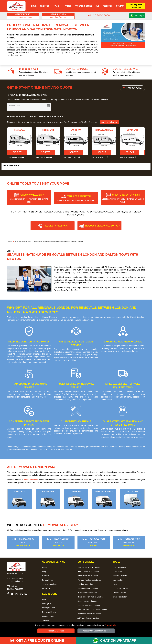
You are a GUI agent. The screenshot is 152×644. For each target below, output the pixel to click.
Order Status (118, 572)
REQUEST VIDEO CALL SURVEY (103, 226)
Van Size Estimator (120, 576)
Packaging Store (83, 6)
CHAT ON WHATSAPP (118, 640)
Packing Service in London (88, 584)
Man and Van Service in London (90, 580)
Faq (97, 6)
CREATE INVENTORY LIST (123, 198)
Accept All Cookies (56, 631)
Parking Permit (48, 616)
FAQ (44, 572)
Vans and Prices (31, 480)
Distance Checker (120, 593)
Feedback (108, 6)
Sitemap (45, 620)
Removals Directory (50, 612)
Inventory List (118, 580)
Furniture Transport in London (89, 605)
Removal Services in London (88, 567)
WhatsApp (139, 16)
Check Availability (119, 567)
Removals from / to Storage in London (92, 610)
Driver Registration (120, 597)
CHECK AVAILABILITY (29, 198)
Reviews (46, 576)
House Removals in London (88, 572)
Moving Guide (48, 604)
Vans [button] (57, 6)
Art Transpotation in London (88, 618)
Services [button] (45, 6)
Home (34, 6)
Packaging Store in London (88, 588)
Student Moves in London (87, 601)
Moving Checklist (49, 608)
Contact (120, 6)
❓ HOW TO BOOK (132, 88)
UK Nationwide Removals (87, 593)
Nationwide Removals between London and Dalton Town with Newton (59, 242)
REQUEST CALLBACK (56, 226)
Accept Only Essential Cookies (96, 631)
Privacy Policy (111, 625)
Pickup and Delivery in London (89, 614)
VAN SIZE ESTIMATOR (76, 198)
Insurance (46, 588)
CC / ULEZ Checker (120, 588)
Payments (117, 584)
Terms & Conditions (50, 584)
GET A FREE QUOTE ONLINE (37, 640)
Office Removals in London (88, 576)
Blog (44, 599)
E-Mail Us (12, 586)
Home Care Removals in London (90, 597)
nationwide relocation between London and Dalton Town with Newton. (42, 449)
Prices (68, 6)
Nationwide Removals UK (23, 242)
